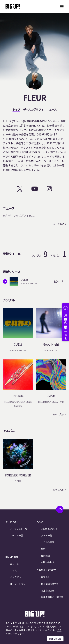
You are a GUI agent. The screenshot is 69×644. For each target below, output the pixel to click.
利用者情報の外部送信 (52, 597)
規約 (43, 549)
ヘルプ (40, 522)
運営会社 (45, 577)
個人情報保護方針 (50, 584)
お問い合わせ (48, 562)
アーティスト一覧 (19, 529)
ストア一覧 (47, 535)
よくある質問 (48, 542)
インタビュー (17, 577)
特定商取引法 (48, 590)
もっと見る (59, 224)
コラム (13, 570)
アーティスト (12, 522)
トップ (16, 109)
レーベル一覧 (17, 535)
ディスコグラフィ (33, 109)
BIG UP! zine (12, 557)
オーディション (18, 584)
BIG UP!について (49, 529)
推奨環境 (45, 555)
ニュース (52, 109)
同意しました (55, 639)
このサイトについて (46, 570)
